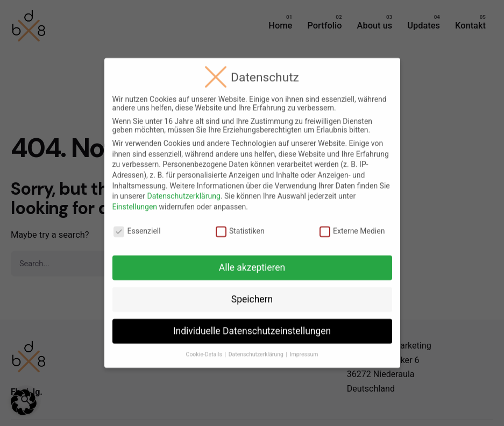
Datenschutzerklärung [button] (257, 348)
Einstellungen (135, 200)
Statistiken (240, 224)
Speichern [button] (252, 293)
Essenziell (137, 224)
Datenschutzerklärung (183, 190)
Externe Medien (352, 224)
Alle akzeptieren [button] (252, 261)
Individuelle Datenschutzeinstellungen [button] (252, 325)
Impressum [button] (304, 348)
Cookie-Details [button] (205, 348)
